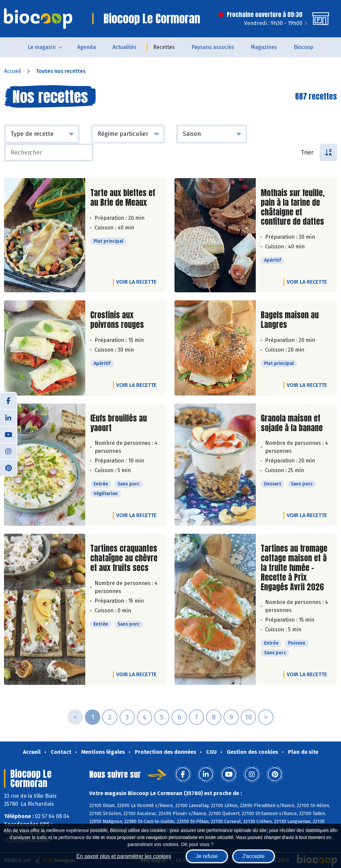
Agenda (87, 47)
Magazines (264, 47)
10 (248, 717)
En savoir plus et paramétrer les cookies (124, 856)
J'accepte (254, 856)
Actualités (125, 47)
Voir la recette (136, 282)
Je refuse (207, 856)
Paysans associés (213, 47)
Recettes (164, 47)
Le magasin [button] (42, 47)
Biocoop (304, 47)
